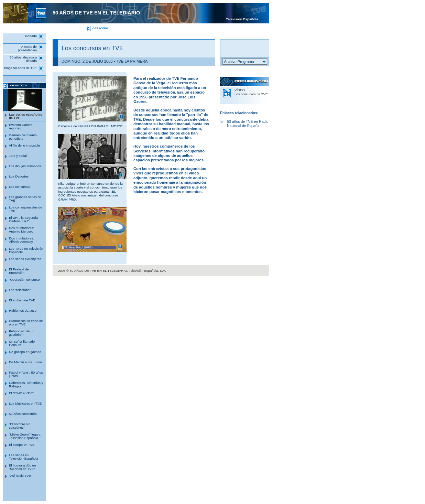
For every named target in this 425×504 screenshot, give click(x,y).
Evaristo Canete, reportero (21, 126)
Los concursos (20, 187)
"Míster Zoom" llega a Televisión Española (25, 436)
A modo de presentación (27, 48)
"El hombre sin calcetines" (20, 426)
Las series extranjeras (25, 259)
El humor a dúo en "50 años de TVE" (22, 467)
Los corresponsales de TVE (26, 209)
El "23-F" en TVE (21, 393)
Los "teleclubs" (20, 290)
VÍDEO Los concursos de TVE (251, 92)
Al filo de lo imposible (24, 145)
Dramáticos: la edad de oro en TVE (26, 323)
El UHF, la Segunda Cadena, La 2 (23, 219)
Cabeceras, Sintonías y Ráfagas (26, 384)
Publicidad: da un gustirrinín (22, 333)
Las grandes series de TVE (25, 199)
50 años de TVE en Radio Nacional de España (248, 124)
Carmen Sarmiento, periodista (23, 137)
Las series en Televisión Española (24, 457)
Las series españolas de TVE (26, 116)
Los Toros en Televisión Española (26, 250)
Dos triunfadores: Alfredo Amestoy (21, 240)
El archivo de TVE (22, 300)
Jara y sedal (18, 156)
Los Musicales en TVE (25, 403)
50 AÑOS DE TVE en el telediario (96, 13)
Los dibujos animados (25, 166)
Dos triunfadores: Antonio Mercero (21, 230)
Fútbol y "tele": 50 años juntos (26, 374)
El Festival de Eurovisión (19, 271)
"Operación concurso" (25, 280)
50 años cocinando (23, 414)
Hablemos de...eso (23, 310)
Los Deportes (19, 176)
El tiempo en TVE (22, 445)
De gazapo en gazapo (25, 352)
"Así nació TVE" (20, 476)
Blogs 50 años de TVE (20, 68)
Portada (31, 36)
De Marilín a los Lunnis (26, 362)
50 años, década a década (23, 59)
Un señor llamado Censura (22, 343)
